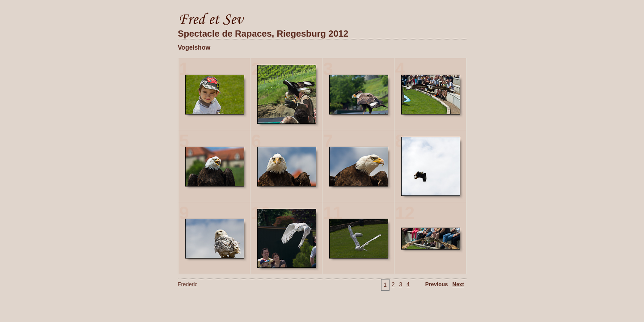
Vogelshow (194, 47)
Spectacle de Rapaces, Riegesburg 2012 (263, 34)
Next (458, 284)
